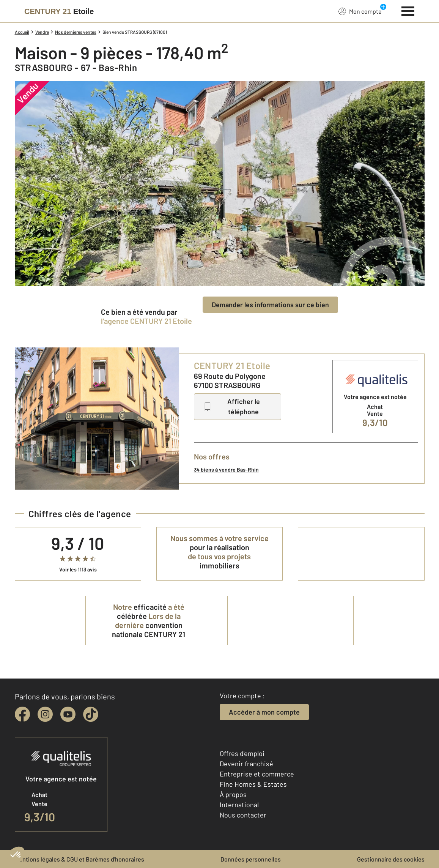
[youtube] (68, 714)
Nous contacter (243, 815)
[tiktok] (91, 714)
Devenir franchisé (246, 764)
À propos (233, 794)
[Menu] (408, 10)
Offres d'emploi (242, 753)
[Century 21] (59, 11)
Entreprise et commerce (257, 774)
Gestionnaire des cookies (391, 859)
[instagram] (45, 714)
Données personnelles (251, 859)
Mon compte (360, 11)
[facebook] (22, 714)
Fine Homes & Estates (253, 784)
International (239, 805)
